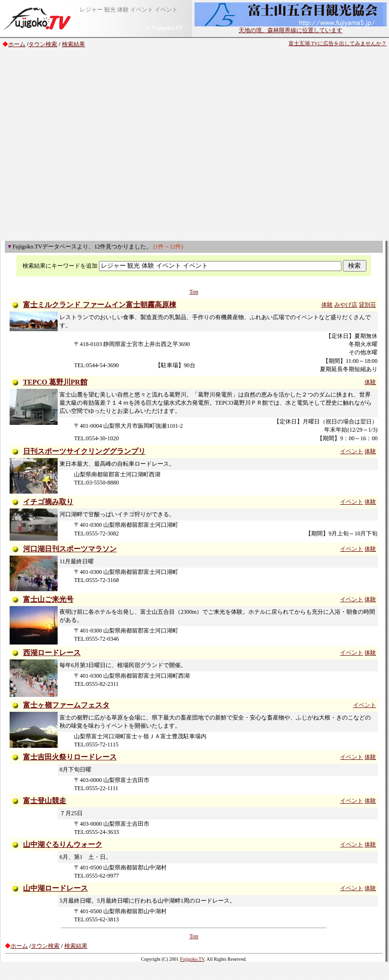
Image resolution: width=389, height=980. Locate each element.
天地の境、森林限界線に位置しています (291, 27)
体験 (327, 305)
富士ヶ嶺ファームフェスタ (66, 705)
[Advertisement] (90, 146)
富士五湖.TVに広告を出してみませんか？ (338, 43)
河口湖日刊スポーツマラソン (70, 549)
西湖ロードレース (52, 653)
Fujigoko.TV (192, 959)
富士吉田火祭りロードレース (70, 757)
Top (194, 292)
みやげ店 (346, 305)
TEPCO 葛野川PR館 (55, 382)
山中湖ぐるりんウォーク (63, 844)
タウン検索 (43, 44)
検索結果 (73, 44)
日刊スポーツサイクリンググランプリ (84, 451)
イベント (352, 451)
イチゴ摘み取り (48, 502)
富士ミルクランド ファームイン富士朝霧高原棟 (100, 305)
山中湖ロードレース (55, 888)
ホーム (17, 44)
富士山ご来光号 (48, 599)
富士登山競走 (45, 801)
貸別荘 (367, 305)
